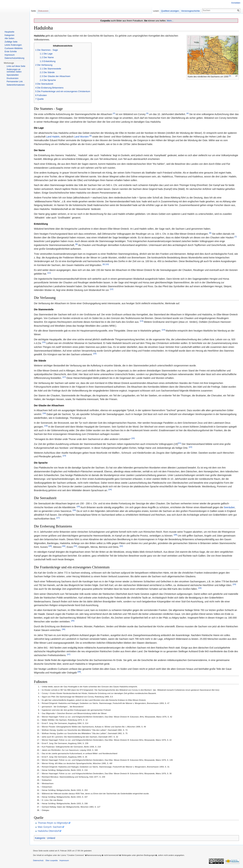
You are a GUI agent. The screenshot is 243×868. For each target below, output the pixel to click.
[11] (49, 273)
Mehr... (170, 21)
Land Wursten (81, 137)
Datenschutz (38, 860)
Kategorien (9, 35)
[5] (91, 136)
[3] (147, 113)
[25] (78, 506)
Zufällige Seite (11, 42)
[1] (230, 76)
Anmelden (236, 3)
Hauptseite (9, 32)
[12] (112, 289)
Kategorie (40, 838)
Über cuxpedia (51, 860)
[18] (44, 413)
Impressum (10, 55)
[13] (141, 321)
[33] (234, 584)
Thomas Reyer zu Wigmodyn (53, 823)
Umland (51, 838)
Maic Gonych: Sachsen (50, 827)
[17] (64, 377)
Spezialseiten (13, 75)
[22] (190, 447)
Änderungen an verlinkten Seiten (14, 71)
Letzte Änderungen (13, 45)
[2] (114, 113)
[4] (188, 113)
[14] (163, 330)
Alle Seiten (9, 38)
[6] (210, 233)
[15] (44, 342)
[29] (50, 546)
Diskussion (43, 11)
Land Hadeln (53, 137)
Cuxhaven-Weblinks (14, 48)
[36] (64, 629)
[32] (121, 546)
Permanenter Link (15, 82)
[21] (179, 443)
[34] (200, 588)
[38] (79, 672)
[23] (64, 456)
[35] (73, 621)
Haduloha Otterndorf (48, 831)
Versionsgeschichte (190, 11)
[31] (75, 546)
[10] (107, 264)
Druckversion (12, 78)
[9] (104, 264)
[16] (95, 354)
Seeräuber (229, 507)
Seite (33, 11)
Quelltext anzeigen (170, 11)
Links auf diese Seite (16, 66)
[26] (74, 510)
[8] (77, 244)
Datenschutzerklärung (14, 58)
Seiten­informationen (16, 85)
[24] (110, 489)
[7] (235, 237)
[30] (64, 546)
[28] (175, 535)
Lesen (156, 11)
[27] (58, 518)
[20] (133, 438)
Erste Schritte (11, 52)
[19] (46, 426)
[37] (69, 654)
